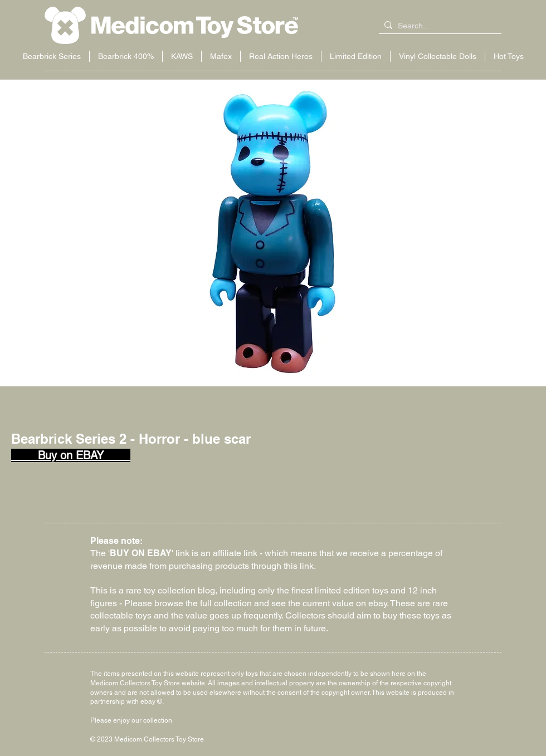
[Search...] (438, 26)
